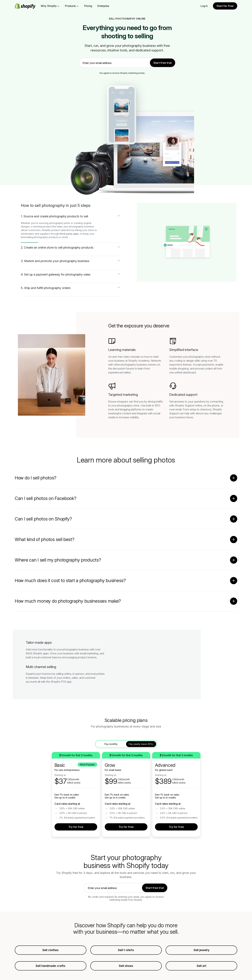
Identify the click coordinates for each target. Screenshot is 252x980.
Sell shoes (126, 966)
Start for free (225, 6)
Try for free (76, 827)
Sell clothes (50, 950)
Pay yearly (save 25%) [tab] (141, 744)
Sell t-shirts (126, 950)
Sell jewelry (202, 950)
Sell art (202, 966)
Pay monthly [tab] (111, 744)
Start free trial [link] (163, 63)
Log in (204, 6)
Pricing (88, 6)
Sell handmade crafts (50, 966)
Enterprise (103, 6)
